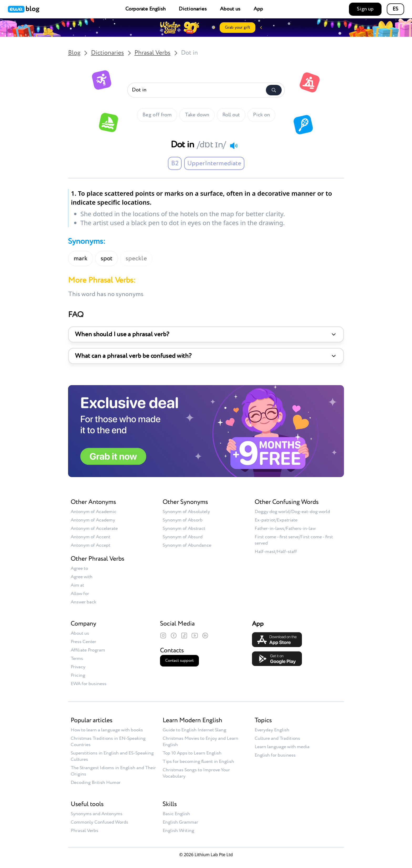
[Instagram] (163, 635)
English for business (275, 755)
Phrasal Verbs (153, 53)
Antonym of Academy (93, 520)
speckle (136, 259)
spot (107, 259)
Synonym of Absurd (183, 537)
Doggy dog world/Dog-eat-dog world (292, 512)
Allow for (80, 594)
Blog (74, 53)
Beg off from (157, 115)
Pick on (261, 115)
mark (81, 259)
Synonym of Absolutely (186, 512)
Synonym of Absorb (183, 520)
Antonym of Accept (91, 545)
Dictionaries (193, 9)
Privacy (78, 667)
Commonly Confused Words (99, 822)
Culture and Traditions (277, 738)
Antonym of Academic (94, 512)
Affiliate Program (88, 650)
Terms (77, 659)
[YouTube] (195, 635)
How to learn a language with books (107, 730)
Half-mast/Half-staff (276, 552)
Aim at (77, 585)
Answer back (83, 602)
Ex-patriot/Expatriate (276, 520)
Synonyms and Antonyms (97, 814)
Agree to (79, 569)
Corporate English (145, 9)
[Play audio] (234, 146)
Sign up (365, 9)
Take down (197, 115)
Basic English (176, 814)
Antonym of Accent (91, 537)
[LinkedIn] (205, 635)
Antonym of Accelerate (94, 529)
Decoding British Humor (96, 783)
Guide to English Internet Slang (194, 730)
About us (230, 9)
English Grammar (180, 822)
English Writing (178, 831)
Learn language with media (282, 747)
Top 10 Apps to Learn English (192, 753)
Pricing (78, 675)
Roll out (231, 115)
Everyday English (272, 730)
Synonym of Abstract (184, 529)
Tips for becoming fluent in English (198, 762)
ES (395, 9)
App (258, 9)
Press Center (83, 642)
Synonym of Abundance (187, 545)
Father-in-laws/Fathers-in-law (285, 529)
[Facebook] (174, 635)
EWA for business (89, 684)
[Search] (274, 90)
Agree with (82, 577)
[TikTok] (184, 635)
